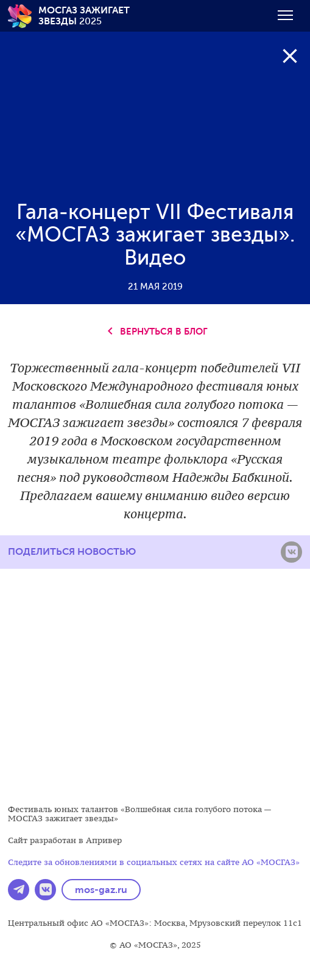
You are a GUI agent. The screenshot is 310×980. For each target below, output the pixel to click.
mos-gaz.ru (101, 890)
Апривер (104, 840)
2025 (84, 16)
